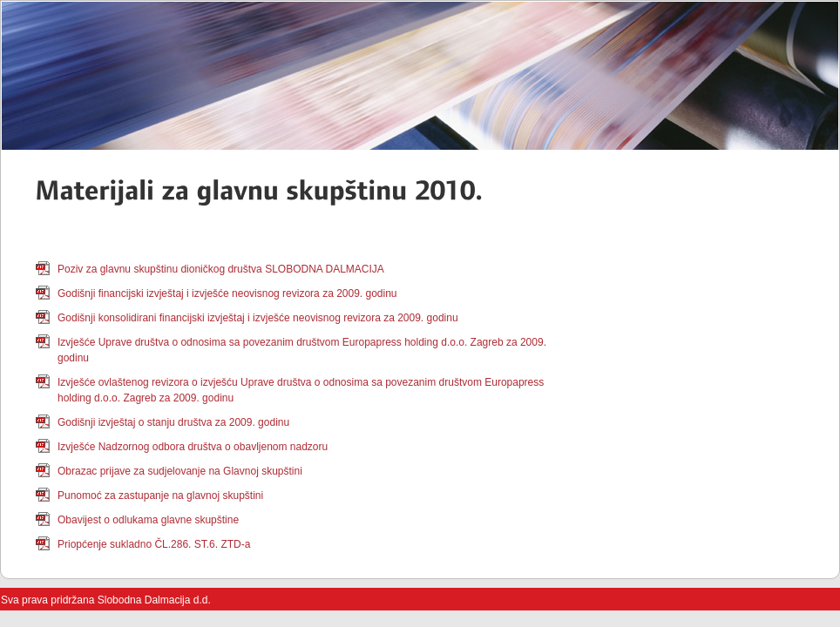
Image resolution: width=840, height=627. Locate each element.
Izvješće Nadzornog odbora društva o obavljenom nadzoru (193, 447)
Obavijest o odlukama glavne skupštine (148, 520)
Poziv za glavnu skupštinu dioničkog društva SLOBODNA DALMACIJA (221, 269)
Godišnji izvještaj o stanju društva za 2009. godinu (173, 422)
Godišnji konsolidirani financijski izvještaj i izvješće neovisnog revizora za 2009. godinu (258, 318)
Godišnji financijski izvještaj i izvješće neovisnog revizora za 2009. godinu (227, 293)
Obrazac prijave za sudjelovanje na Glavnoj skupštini (180, 471)
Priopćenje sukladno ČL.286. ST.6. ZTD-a (154, 544)
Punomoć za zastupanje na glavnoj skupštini (160, 496)
